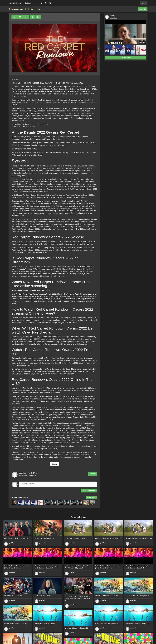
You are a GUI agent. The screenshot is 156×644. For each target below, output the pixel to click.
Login (144, 3)
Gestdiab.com (15, 3)
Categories (30, 3)
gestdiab (12, 543)
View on (54, 464)
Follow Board (91, 498)
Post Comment (89, 491)
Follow (93, 474)
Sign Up (143, 9)
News (25, 497)
